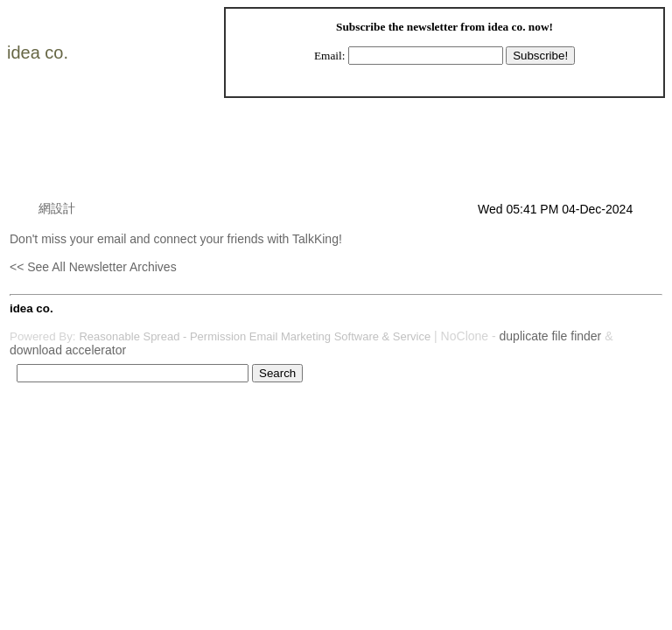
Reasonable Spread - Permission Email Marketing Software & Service (255, 336)
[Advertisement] (328, 161)
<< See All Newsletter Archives (93, 267)
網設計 (57, 208)
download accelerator (68, 350)
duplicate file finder (551, 336)
